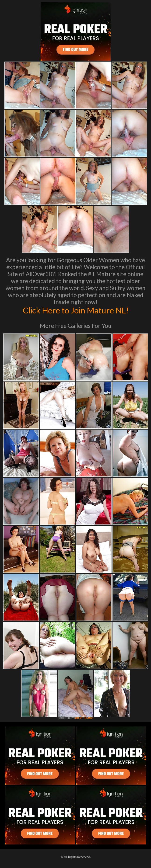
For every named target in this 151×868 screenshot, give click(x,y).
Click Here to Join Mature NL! (76, 310)
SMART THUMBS (84, 718)
